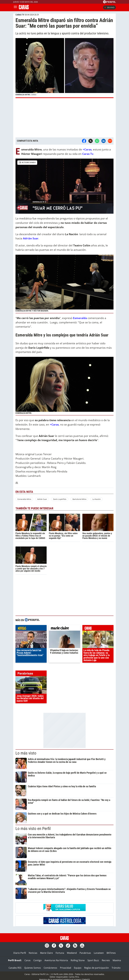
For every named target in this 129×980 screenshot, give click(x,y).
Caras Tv (88, 154)
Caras (28, 960)
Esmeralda (80, 318)
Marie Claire (46, 953)
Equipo (78, 968)
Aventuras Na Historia (56, 960)
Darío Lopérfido (60, 499)
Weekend (72, 953)
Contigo (38, 960)
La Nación (97, 499)
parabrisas (31, 674)
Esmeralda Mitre (24, 499)
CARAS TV (20, 15)
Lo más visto (26, 753)
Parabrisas (85, 953)
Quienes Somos (33, 968)
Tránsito (116, 968)
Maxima (117, 960)
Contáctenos (50, 968)
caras (98, 629)
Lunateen (99, 953)
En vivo (109, 7)
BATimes (111, 953)
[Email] (110, 141)
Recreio (106, 960)
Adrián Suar (31, 238)
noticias (31, 629)
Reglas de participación (97, 968)
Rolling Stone (78, 960)
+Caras (87, 149)
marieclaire (64, 629)
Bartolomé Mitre (79, 499)
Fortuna (60, 953)
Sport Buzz (93, 960)
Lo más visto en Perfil (33, 829)
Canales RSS (15, 968)
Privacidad (66, 968)
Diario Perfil (20, 953)
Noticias (33, 953)
